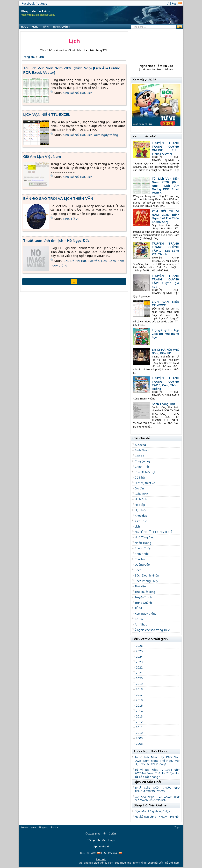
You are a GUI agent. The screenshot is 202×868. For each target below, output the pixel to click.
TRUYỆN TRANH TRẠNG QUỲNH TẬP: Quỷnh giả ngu (165, 281)
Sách (112, 261)
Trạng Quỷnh (143, 603)
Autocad (140, 445)
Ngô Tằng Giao (145, 537)
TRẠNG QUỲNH (61, 27)
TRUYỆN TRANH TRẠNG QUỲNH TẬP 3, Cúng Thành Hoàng (165, 383)
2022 (139, 667)
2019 (139, 684)
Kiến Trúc (141, 521)
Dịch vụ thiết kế (145, 483)
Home (25, 828)
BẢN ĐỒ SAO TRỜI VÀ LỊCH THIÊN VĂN (58, 198)
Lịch (41, 57)
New (33, 828)
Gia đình (140, 488)
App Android (101, 846)
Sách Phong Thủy (146, 581)
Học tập (94, 261)
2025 (139, 651)
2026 (139, 646)
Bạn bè (139, 456)
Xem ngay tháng (106, 135)
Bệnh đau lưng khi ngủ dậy (152, 811)
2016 (139, 700)
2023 (139, 662)
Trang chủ (29, 57)
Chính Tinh (142, 467)
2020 (139, 678)
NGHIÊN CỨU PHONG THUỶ (153, 532)
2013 (139, 716)
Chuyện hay (143, 461)
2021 (139, 673)
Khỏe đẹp (141, 516)
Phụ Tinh (140, 559)
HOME (24, 27)
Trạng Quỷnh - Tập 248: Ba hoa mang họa (165, 334)
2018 (139, 689)
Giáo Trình (141, 494)
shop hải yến (157, 863)
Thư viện (140, 586)
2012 (139, 722)
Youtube (42, 3)
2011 (139, 727)
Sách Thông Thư (163, 404)
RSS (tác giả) (110, 853)
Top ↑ (177, 828)
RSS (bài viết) (88, 853)
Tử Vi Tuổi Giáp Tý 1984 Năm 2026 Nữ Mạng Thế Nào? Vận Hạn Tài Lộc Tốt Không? (157, 773)
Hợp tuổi (140, 510)
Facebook (28, 3)
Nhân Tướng (143, 543)
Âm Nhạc (141, 624)
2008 (139, 744)
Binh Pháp (142, 450)
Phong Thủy (143, 548)
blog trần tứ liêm (105, 863)
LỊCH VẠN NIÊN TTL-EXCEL (47, 114)
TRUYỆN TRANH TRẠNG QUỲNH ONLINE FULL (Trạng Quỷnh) (165, 148)
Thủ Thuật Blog (145, 592)
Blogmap (43, 828)
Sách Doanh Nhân (147, 575)
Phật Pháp (142, 554)
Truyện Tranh (143, 597)
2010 (139, 733)
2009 (139, 738)
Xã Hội (139, 619)
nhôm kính (141, 863)
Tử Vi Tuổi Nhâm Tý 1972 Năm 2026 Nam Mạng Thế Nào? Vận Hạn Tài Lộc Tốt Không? (157, 761)
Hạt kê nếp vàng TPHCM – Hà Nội (157, 817)
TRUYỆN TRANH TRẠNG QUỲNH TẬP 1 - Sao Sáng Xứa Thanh (165, 249)
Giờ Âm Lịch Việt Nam (42, 156)
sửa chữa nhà (125, 863)
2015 (139, 706)
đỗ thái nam (174, 863)
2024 (139, 657)
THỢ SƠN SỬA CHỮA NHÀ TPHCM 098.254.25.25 (157, 789)
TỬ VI (46, 27)
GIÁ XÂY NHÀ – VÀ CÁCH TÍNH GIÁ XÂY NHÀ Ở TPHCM (157, 798)
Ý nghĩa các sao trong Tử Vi (153, 630)
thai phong (87, 863)
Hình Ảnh (141, 499)
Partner (55, 828)
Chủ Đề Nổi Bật (74, 93)
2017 (139, 695)
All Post (172, 3)
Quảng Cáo (142, 565)
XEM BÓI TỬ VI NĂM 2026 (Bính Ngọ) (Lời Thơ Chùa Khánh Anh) (165, 216)
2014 (139, 711)
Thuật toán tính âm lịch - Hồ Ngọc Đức (56, 240)
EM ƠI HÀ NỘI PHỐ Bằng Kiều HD (165, 351)
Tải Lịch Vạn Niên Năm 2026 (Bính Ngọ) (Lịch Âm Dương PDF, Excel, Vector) (165, 186)
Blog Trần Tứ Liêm (106, 834)
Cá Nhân (140, 477)
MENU (35, 27)
